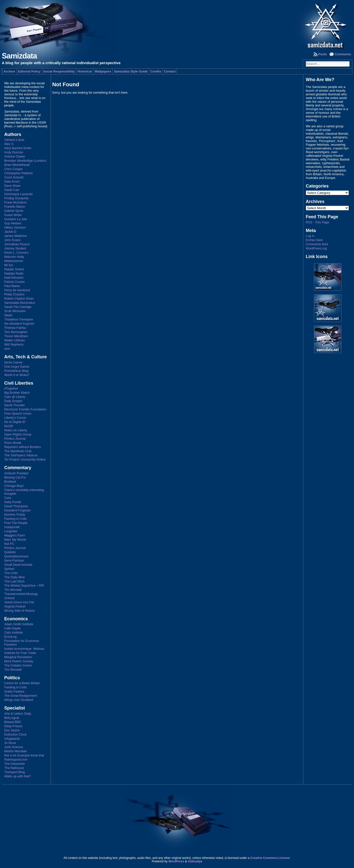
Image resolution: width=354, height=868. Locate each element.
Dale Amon (12, 181)
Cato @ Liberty (15, 397)
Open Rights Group (18, 434)
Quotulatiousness (16, 556)
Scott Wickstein (15, 311)
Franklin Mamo (15, 207)
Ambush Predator (16, 473)
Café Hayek (12, 628)
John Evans (12, 240)
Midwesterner (14, 261)
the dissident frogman (19, 324)
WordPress (176, 861)
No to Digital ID (15, 422)
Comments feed (317, 244)
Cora (8, 498)
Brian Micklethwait (17, 165)
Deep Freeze (13, 726)
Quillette (10, 552)
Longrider (11, 531)
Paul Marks (12, 286)
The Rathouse (14, 768)
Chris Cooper (13, 169)
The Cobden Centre (18, 665)
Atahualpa (195, 861)
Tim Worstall (13, 590)
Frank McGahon (15, 202)
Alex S (9, 144)
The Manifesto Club (18, 451)
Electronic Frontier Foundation (25, 409)
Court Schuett (14, 177)
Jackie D (10, 232)
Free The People (16, 523)
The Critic (11, 573)
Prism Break (13, 443)
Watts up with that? (17, 776)
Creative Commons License (270, 858)
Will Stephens (14, 344)
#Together (11, 388)
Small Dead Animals (18, 565)
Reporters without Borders (22, 447)
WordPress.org (316, 248)
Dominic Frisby (15, 514)
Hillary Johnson (15, 227)
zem (7, 349)
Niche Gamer (13, 362)
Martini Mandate (15, 751)
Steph (8, 315)
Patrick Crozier (15, 282)
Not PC (9, 544)
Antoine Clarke (15, 156)
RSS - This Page (317, 222)
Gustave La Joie (15, 219)
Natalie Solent (14, 269)
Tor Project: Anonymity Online (25, 459)
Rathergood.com (16, 759)
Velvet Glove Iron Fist (19, 602)
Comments (343, 54)
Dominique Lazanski (18, 194)
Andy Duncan (14, 152)
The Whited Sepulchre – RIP (24, 586)
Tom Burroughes (16, 332)
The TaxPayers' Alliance (21, 455)
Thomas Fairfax (15, 328)
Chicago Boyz (14, 486)
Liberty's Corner (15, 418)
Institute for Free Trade (20, 653)
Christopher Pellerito (18, 173)
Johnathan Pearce (17, 244)
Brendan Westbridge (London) (25, 161)
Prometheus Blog (16, 371)
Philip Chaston (14, 294)
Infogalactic (12, 739)
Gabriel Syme (14, 211)
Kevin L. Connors (16, 253)
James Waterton (16, 236)
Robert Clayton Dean (19, 298)
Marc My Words (15, 540)
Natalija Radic (14, 273)
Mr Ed (8, 265)
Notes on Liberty (16, 430)
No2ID (9, 426)
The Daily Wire (15, 577)
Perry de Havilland (17, 290)
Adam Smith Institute (19, 624)
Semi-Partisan (14, 560)
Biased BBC (13, 722)
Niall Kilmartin (14, 278)
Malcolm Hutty (14, 257)
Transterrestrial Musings (21, 594)
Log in (310, 236)
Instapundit (12, 527)
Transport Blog (14, 772)
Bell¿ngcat (12, 718)
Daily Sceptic (13, 401)
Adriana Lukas (14, 140)
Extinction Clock (15, 734)
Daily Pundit (13, 502)
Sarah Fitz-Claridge (18, 307)
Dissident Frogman (17, 510)
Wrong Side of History (19, 611)
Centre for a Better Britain (22, 683)
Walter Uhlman (15, 340)
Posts (323, 54)
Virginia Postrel (15, 606)
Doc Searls (12, 730)
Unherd (9, 598)
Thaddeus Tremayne (19, 319)
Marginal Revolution (18, 657)
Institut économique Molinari (24, 649)
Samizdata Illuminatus (20, 303)
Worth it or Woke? (17, 375)
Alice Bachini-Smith (18, 148)
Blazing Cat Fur (15, 477)
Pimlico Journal (15, 439)
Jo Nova (10, 743)
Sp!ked (9, 569)
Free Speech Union (18, 413)
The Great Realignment (21, 696)
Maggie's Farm (15, 535)
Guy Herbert (13, 223)
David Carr (12, 190)
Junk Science (14, 747)
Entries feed (314, 240)
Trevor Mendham (16, 336)
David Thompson (16, 506)
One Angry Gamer (17, 367)
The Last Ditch (14, 581)
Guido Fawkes (14, 691)
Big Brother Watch (17, 393)
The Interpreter (15, 764)
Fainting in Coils (15, 519)
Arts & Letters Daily (18, 714)
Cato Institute (13, 632)
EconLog (10, 637)
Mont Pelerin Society (19, 661)
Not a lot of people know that (24, 755)
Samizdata (19, 56)
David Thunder (15, 405)
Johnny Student (15, 248)
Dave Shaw (12, 186)
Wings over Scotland (19, 700)
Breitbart (10, 482)
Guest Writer (13, 215)
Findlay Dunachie (16, 198)
